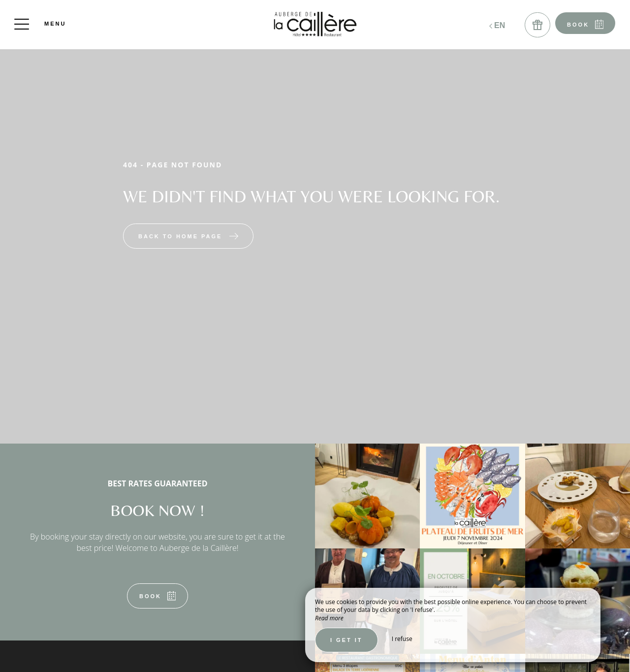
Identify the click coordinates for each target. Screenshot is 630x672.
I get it (346, 640)
